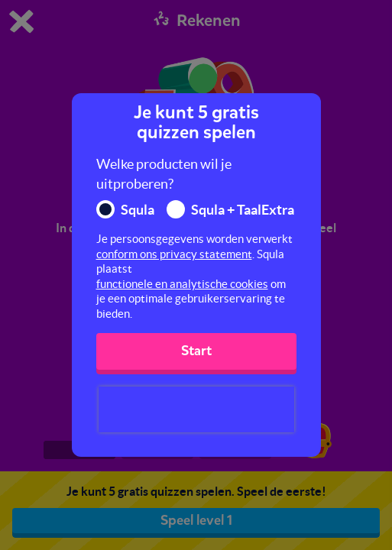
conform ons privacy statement (174, 254)
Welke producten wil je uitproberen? (164, 174)
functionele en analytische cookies (182, 284)
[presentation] (196, 409)
